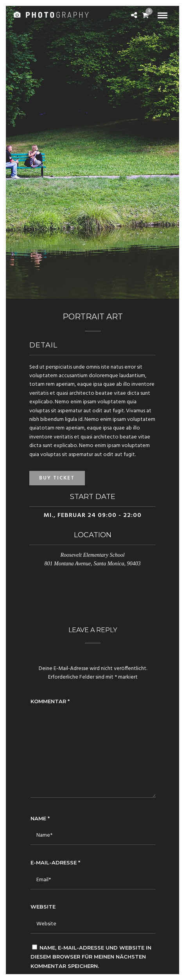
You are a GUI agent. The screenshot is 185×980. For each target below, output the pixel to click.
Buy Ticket (57, 478)
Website (43, 907)
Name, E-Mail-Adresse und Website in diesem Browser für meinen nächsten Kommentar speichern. (91, 957)
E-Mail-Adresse (55, 862)
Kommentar (50, 701)
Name (40, 818)
